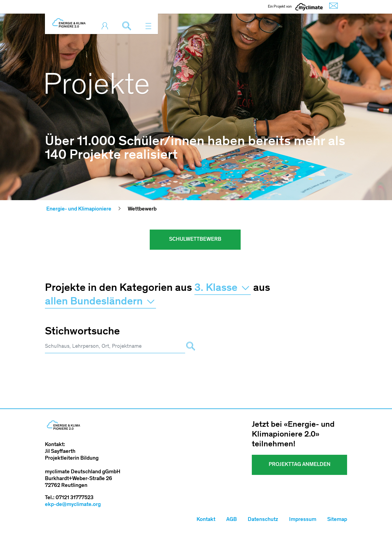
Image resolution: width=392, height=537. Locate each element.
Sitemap (337, 520)
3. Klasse (223, 288)
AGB (232, 520)
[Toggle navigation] (148, 26)
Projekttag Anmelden (300, 465)
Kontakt (206, 520)
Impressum (303, 520)
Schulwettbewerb (195, 240)
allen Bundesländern (100, 302)
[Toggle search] (128, 26)
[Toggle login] (106, 26)
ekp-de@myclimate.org (73, 505)
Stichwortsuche (82, 332)
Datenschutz (263, 520)
